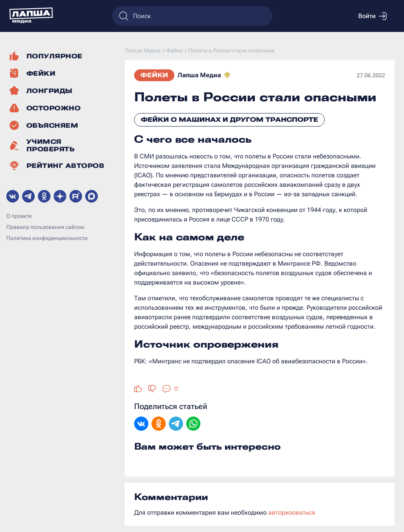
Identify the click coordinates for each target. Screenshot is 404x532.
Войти (372, 16)
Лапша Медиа (199, 75)
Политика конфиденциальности (47, 238)
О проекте (19, 216)
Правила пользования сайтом (45, 227)
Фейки (154, 75)
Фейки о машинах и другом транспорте (229, 120)
